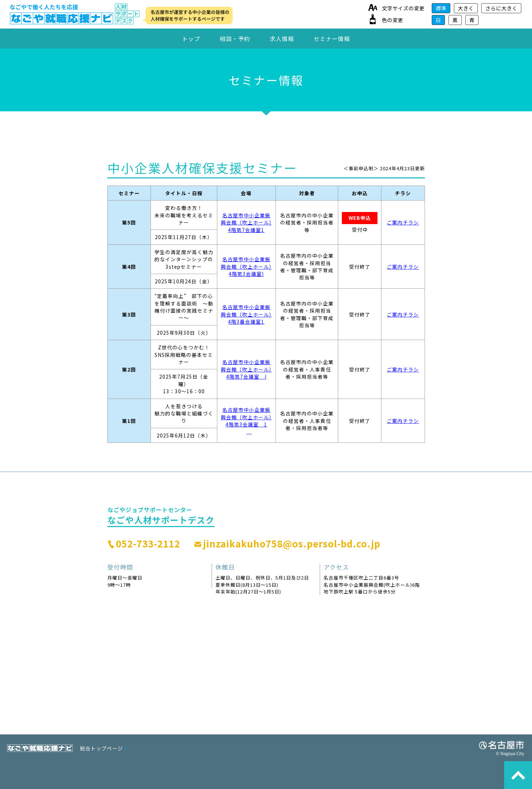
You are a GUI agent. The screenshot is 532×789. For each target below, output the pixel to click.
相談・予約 (235, 39)
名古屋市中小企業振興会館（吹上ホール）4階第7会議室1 (246, 222)
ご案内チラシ (403, 222)
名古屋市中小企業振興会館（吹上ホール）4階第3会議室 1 (246, 421)
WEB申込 (360, 218)
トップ (191, 39)
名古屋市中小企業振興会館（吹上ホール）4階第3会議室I (246, 266)
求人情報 (282, 39)
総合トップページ (104, 748)
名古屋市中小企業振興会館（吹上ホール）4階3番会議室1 (246, 314)
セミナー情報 (332, 39)
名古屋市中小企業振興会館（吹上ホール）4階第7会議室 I (246, 369)
